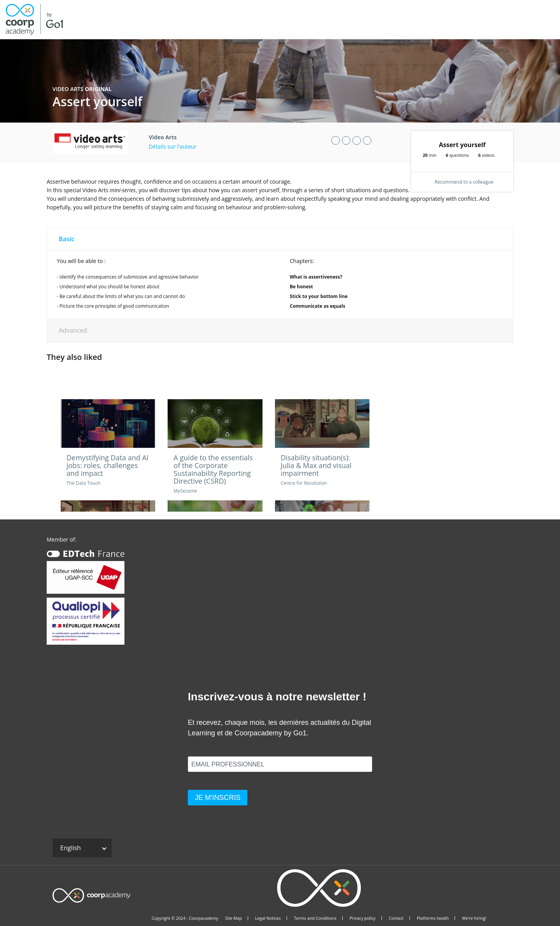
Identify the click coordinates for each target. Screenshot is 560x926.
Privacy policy (363, 918)
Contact (396, 918)
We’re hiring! (474, 918)
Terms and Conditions (315, 918)
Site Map (234, 918)
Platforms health (433, 918)
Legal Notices (268, 918)
